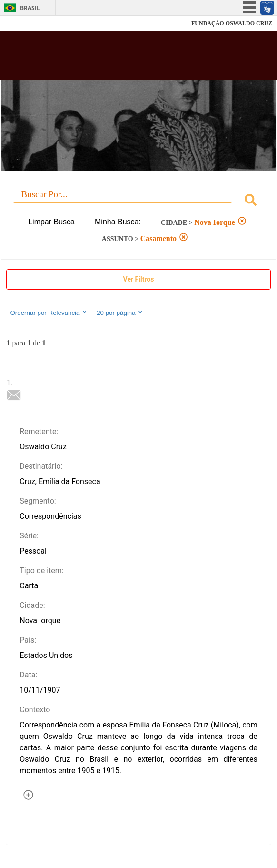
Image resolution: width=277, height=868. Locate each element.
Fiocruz (28, 24)
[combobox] (138, 201)
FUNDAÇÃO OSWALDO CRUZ (232, 23)
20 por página (120, 313)
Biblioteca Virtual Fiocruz (115, 59)
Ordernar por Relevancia (49, 313)
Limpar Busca (51, 222)
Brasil (30, 8)
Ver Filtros (139, 279)
